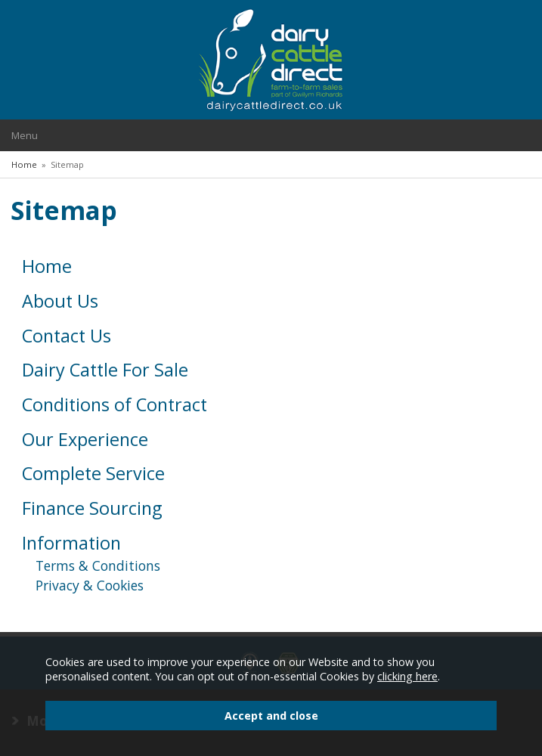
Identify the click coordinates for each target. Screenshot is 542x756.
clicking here (407, 676)
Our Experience (85, 439)
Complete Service (93, 473)
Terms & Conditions (98, 565)
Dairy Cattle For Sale (105, 370)
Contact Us (67, 336)
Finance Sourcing (92, 508)
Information (71, 543)
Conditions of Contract (115, 404)
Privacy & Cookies (90, 585)
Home (47, 266)
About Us (60, 301)
